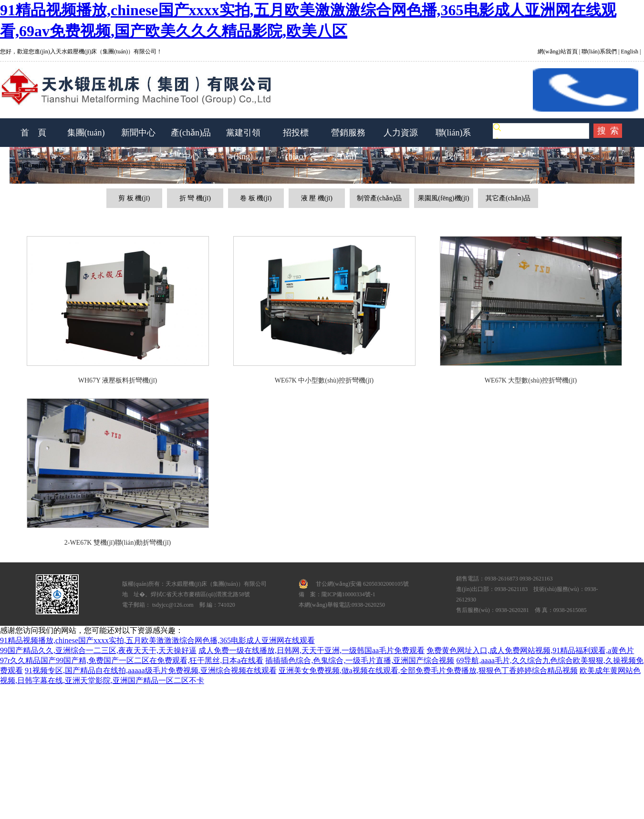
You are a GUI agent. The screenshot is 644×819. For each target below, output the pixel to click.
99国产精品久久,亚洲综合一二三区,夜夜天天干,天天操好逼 (98, 650)
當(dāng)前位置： (38, 165)
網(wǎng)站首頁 (558, 52)
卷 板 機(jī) (256, 198)
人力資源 (401, 133)
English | (630, 52)
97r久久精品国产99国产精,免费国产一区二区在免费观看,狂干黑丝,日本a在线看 (132, 660)
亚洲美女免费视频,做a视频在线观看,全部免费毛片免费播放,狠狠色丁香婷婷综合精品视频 (428, 670)
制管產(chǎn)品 (379, 198)
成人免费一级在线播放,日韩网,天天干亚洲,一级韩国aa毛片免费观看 (312, 650)
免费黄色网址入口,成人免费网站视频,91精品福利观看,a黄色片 (530, 650)
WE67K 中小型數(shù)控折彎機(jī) (324, 380)
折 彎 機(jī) (153, 165)
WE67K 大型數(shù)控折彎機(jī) (531, 380)
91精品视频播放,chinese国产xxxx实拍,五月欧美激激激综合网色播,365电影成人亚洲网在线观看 (157, 640)
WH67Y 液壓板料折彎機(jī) (118, 380)
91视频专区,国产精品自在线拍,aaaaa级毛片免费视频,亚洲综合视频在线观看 (151, 670)
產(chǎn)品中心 (109, 165)
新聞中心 (138, 133)
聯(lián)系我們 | (600, 52)
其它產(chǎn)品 (508, 198)
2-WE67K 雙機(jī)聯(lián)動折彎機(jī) (118, 543)
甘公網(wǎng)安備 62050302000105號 (362, 584)
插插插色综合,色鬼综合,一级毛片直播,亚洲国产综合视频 (360, 660)
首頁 (74, 165)
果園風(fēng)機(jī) (443, 198)
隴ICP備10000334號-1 (348, 594)
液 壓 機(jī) (317, 198)
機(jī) (142, 198)
